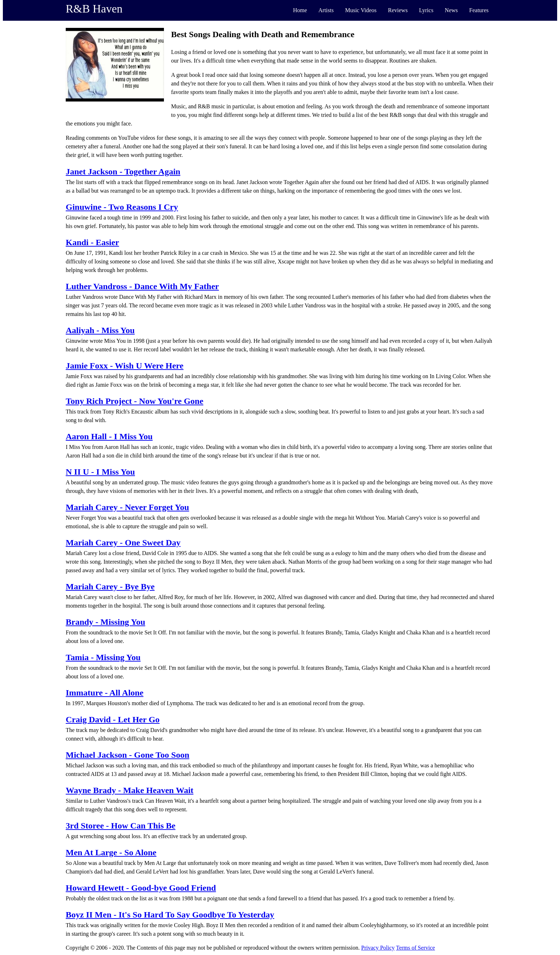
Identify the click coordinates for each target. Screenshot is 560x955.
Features (479, 10)
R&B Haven (94, 9)
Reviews (398, 10)
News (451, 10)
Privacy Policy (378, 948)
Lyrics (426, 10)
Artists (326, 10)
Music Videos (361, 10)
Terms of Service (416, 948)
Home (300, 10)
